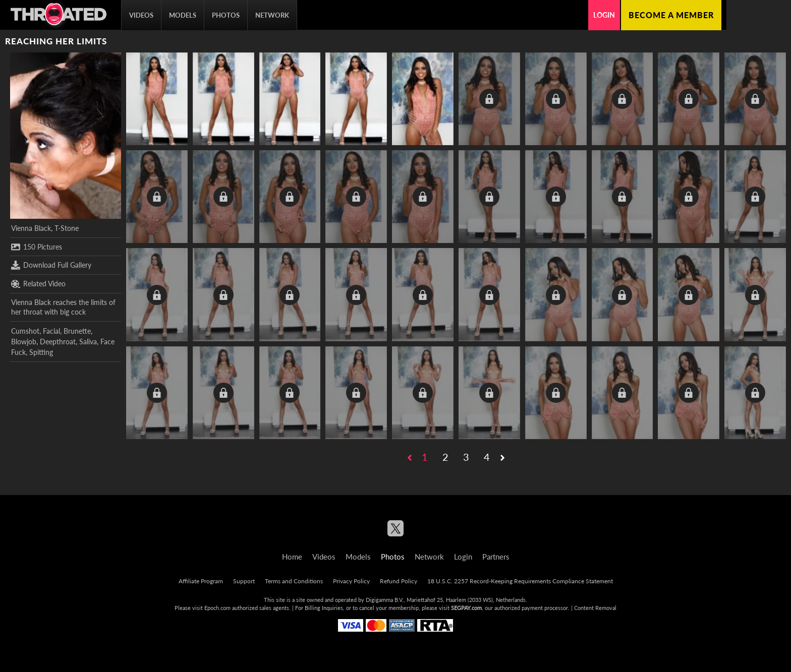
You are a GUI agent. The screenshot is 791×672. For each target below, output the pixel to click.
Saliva (88, 342)
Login (604, 15)
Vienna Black (31, 228)
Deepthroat (58, 342)
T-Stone (67, 228)
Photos (226, 15)
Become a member (671, 15)
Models (183, 15)
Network (272, 15)
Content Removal (595, 608)
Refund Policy (399, 581)
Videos (141, 15)
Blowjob (24, 342)
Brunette (77, 331)
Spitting (41, 352)
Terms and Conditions (294, 581)
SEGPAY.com (466, 608)
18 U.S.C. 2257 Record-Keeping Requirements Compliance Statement (520, 581)
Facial (51, 331)
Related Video (38, 284)
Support (244, 581)
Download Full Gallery (51, 265)
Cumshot (25, 331)
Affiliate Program (201, 581)
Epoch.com (217, 608)
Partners (496, 557)
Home (292, 557)
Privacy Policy (351, 581)
